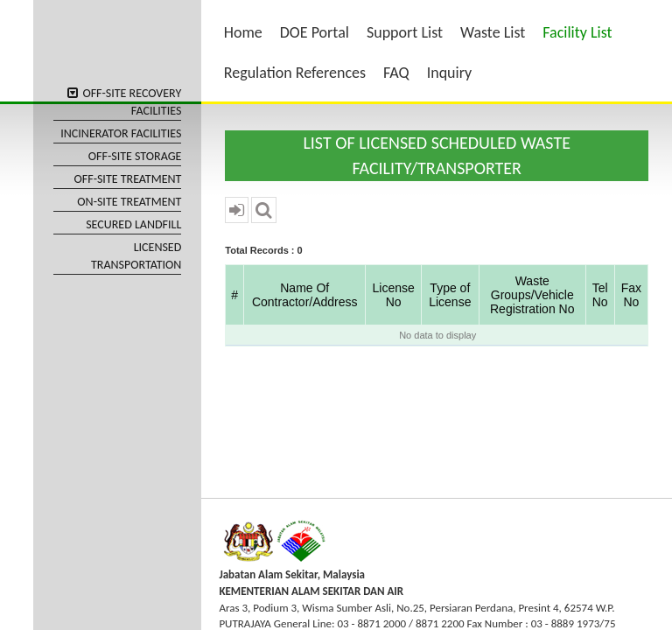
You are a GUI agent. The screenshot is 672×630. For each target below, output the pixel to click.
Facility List (577, 32)
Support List (405, 32)
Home (243, 32)
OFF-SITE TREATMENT (128, 179)
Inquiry (450, 73)
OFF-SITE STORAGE (135, 156)
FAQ (396, 73)
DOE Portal (315, 32)
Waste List (493, 32)
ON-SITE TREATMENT (129, 202)
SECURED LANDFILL (133, 224)
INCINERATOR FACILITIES (121, 133)
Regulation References (295, 73)
